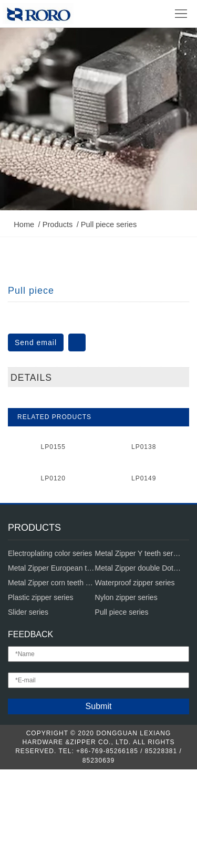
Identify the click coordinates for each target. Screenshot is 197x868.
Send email (36, 324)
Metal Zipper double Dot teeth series (139, 667)
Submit (99, 805)
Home (29, 99)
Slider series (28, 711)
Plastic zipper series (41, 696)
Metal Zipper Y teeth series (139, 652)
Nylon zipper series (126, 696)
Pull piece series (114, 99)
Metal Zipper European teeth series (51, 667)
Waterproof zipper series (135, 681)
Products (63, 99)
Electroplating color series (50, 652)
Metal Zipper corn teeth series (51, 681)
